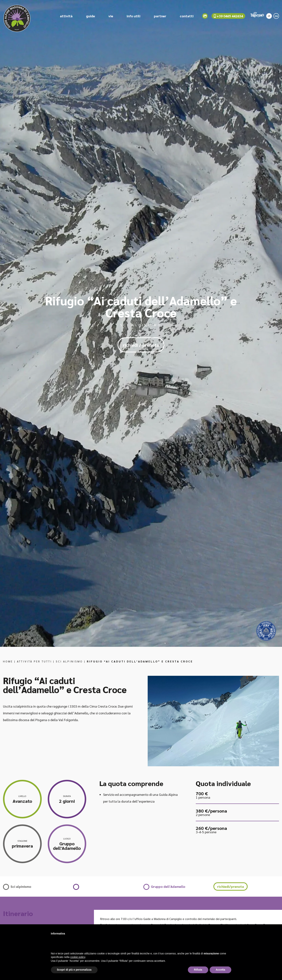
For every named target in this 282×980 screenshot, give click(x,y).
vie (111, 17)
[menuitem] (269, 16)
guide (90, 17)
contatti (187, 17)
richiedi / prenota (141, 345)
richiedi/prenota (231, 886)
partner (160, 17)
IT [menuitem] (269, 17)
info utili (133, 17)
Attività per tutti (34, 661)
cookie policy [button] (78, 957)
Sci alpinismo (69, 661)
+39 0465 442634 (228, 17)
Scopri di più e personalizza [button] (74, 970)
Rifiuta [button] (198, 970)
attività (66, 17)
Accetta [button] (220, 970)
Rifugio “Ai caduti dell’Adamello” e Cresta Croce (140, 661)
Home (8, 661)
